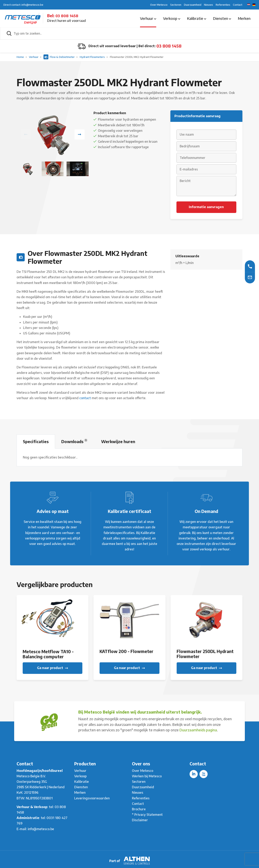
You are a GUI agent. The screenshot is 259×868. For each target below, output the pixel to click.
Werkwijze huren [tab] (118, 441)
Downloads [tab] (74, 441)
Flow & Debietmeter (59, 57)
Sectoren (176, 5)
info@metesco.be (41, 829)
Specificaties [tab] (36, 441)
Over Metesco (159, 5)
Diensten (222, 18)
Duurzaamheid (193, 5)
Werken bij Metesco (147, 776)
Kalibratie (197, 18)
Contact (238, 5)
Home (21, 57)
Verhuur (148, 18)
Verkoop (172, 18)
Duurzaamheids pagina (198, 730)
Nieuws (209, 5)
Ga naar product (53, 668)
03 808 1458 (67, 16)
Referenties (223, 5)
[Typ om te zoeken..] (134, 33)
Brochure (139, 809)
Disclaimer (140, 820)
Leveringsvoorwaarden (92, 798)
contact (85, 398)
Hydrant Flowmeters (93, 57)
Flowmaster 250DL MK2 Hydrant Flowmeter (137, 57)
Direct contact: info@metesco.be (23, 5)
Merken (244, 18)
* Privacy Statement (147, 815)
